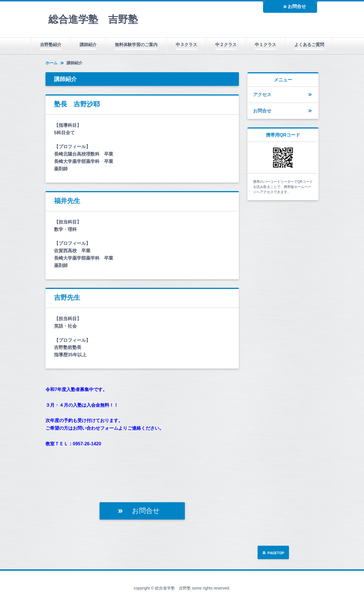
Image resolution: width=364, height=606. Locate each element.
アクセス (262, 95)
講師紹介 (88, 45)
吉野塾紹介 (51, 45)
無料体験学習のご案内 (136, 45)
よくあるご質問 (309, 45)
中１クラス (265, 45)
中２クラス (226, 45)
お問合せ (297, 6)
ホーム (51, 63)
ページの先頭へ (273, 553)
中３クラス (186, 45)
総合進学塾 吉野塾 (93, 19)
